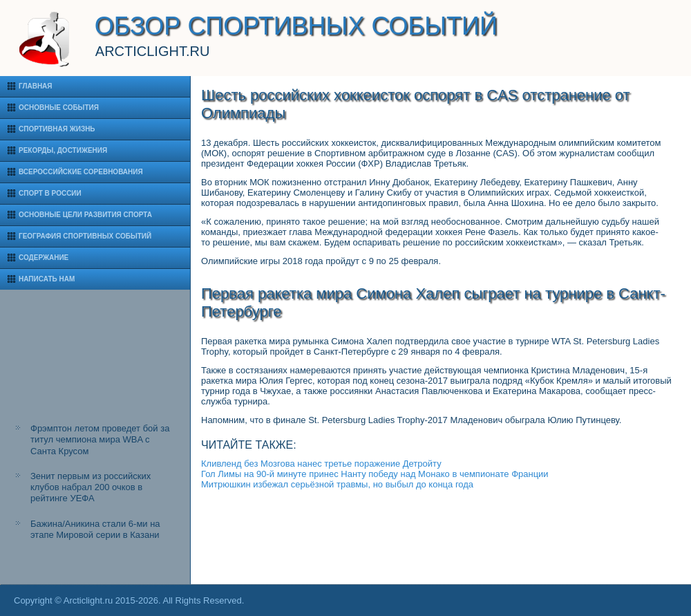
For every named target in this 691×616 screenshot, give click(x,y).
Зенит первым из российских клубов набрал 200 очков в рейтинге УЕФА (91, 487)
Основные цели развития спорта (85, 215)
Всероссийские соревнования (81, 172)
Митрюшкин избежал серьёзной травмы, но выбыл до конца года (337, 484)
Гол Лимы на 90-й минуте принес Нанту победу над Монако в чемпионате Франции (375, 474)
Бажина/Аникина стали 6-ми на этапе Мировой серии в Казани (95, 529)
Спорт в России (50, 193)
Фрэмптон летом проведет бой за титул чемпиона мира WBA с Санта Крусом (100, 440)
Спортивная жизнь (57, 129)
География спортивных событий (85, 236)
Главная (36, 86)
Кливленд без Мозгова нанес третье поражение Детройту (321, 464)
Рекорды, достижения (63, 150)
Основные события (59, 108)
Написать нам (47, 279)
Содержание (44, 258)
